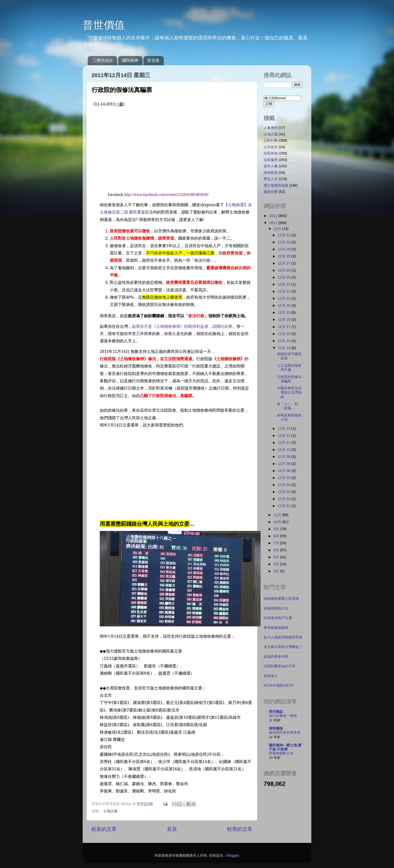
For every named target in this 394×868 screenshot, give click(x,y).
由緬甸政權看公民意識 (281, 599)
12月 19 (285, 312)
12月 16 (285, 334)
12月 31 (285, 235)
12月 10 (285, 450)
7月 (277, 543)
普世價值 (104, 25)
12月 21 (285, 298)
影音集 (154, 60)
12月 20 (285, 305)
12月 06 (285, 471)
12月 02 (285, 499)
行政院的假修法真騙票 (289, 379)
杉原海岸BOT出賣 (278, 618)
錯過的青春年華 (276, 657)
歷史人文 (271, 179)
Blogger (233, 855)
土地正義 (110, 811)
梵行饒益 (276, 712)
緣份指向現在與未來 (285, 733)
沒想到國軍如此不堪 (279, 666)
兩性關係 (276, 728)
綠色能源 (271, 173)
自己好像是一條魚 (283, 716)
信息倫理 (271, 160)
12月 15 (285, 341)
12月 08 (285, 464)
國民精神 (130, 60)
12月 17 (285, 327)
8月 (277, 536)
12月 (278, 229)
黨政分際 (271, 192)
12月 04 (285, 485)
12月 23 (285, 284)
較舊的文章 (240, 829)
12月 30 (285, 242)
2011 (274, 223)
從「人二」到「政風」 (287, 406)
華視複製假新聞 (276, 628)
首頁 (172, 829)
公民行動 (271, 140)
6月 (277, 550)
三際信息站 (103, 60)
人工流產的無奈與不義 (289, 368)
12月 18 (285, 319)
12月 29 (285, 249)
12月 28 (285, 256)
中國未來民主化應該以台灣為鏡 (289, 392)
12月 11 (285, 443)
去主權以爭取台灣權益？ (283, 647)
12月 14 (285, 348)
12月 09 (285, 457)
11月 (278, 515)
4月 (277, 564)
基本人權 (271, 166)
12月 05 (285, 478)
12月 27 (285, 263)
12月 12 (285, 436)
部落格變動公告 (276, 608)
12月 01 (285, 506)
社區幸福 (271, 153)
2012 (274, 216)
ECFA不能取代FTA (279, 685)
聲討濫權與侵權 (276, 185)
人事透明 (271, 128)
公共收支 (271, 147)
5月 (277, 557)
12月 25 (285, 277)
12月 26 (285, 270)
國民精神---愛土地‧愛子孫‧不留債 (285, 747)
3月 (277, 571)
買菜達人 (271, 676)
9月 (277, 529)
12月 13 (285, 428)
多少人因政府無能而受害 (283, 637)
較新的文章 (104, 829)
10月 (278, 522)
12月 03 (285, 492)
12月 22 (285, 291)
